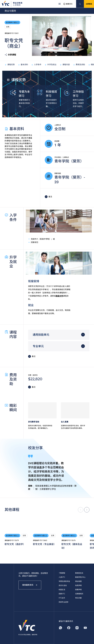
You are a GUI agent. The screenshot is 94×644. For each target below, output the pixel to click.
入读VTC (62, 577)
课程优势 (10, 65)
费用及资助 (79, 65)
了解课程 (62, 573)
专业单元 (38, 346)
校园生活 (62, 590)
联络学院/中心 (80, 577)
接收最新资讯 (30, 585)
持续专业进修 (63, 602)
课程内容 (65, 65)
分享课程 (10, 55)
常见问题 (78, 598)
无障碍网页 (79, 594)
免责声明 (78, 585)
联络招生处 (79, 573)
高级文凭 (59, 296)
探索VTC (62, 594)
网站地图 (78, 581)
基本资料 (23, 65)
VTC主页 (62, 598)
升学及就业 (51, 65)
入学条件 (36, 65)
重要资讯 (68, 4)
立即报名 (89, 4)
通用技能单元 (41, 335)
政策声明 (78, 590)
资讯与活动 (63, 585)
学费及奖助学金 (64, 581)
